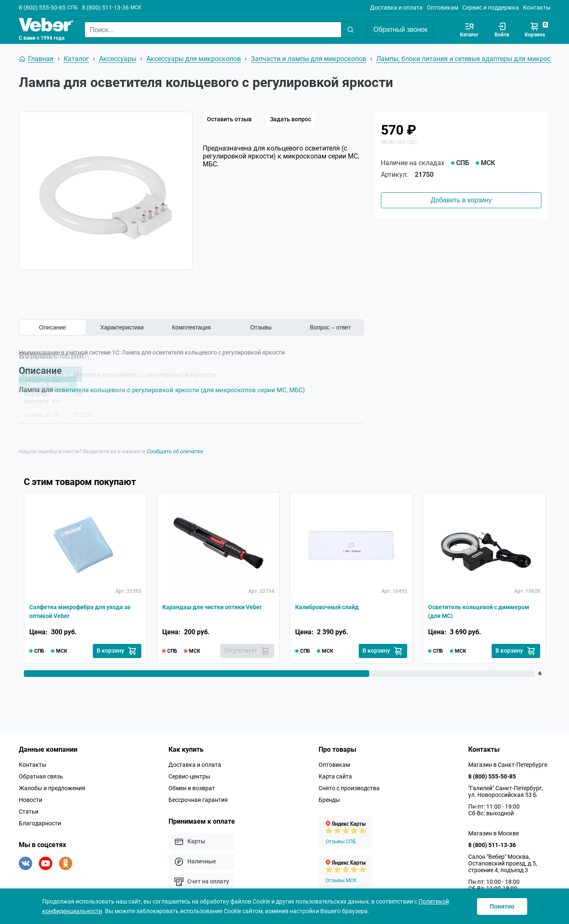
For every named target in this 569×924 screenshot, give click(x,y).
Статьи (29, 811)
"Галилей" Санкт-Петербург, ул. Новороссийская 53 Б (506, 791)
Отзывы (261, 327)
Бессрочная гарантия (198, 799)
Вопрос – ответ (330, 327)
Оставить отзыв (229, 119)
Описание (52, 327)
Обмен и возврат (192, 788)
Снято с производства (349, 788)
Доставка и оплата (396, 8)
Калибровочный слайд (331, 605)
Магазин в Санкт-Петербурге (508, 764)
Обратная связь (41, 776)
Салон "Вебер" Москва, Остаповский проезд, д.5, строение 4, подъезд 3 (503, 863)
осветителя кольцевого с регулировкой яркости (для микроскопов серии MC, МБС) (185, 390)
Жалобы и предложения (52, 788)
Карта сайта (335, 776)
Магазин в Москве (494, 833)
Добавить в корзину (461, 200)
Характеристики (122, 327)
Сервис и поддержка (491, 8)
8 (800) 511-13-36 (105, 8)
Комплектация (191, 327)
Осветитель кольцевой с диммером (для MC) (467, 610)
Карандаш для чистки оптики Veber (209, 610)
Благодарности (40, 823)
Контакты (537, 8)
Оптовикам (443, 8)
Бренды (329, 799)
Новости (31, 799)
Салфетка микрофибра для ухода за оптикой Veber (82, 610)
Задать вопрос (291, 119)
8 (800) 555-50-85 (42, 8)
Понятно (502, 906)
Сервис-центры (189, 776)
